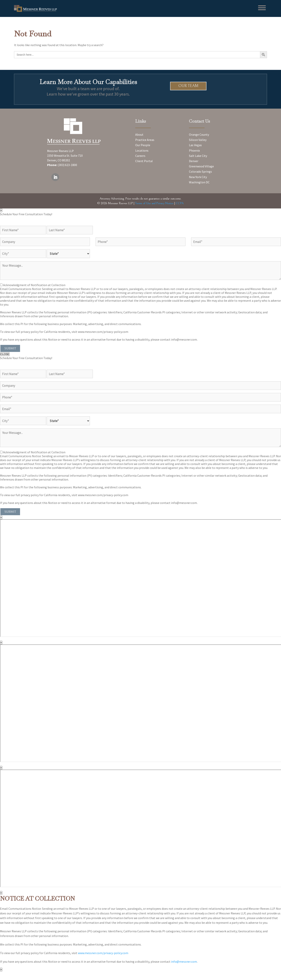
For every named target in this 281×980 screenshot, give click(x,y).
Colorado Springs (200, 171)
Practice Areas (145, 140)
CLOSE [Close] (5, 354)
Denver (194, 161)
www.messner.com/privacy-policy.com (103, 953)
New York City (198, 177)
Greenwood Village (201, 166)
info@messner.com (184, 962)
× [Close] (1, 210)
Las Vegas (195, 145)
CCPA (180, 203)
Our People (143, 145)
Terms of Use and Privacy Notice (154, 203)
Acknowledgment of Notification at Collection (34, 285)
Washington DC (199, 182)
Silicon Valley (198, 140)
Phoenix (194, 150)
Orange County (199, 134)
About (139, 134)
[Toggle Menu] (262, 8)
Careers (140, 156)
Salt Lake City (198, 156)
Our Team (188, 86)
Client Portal (144, 161)
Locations (142, 150)
